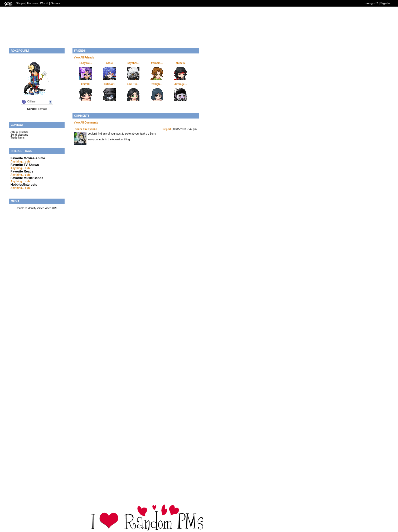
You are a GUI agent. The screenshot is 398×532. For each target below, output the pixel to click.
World (44, 3)
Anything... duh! (21, 162)
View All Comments (86, 123)
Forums (32, 3)
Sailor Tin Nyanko (86, 129)
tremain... (157, 63)
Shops (20, 3)
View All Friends (84, 58)
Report (167, 129)
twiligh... (157, 84)
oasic (109, 63)
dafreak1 (109, 84)
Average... (180, 84)
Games (55, 3)
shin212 (180, 63)
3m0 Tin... (133, 84)
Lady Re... (86, 63)
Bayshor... (133, 63)
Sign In (385, 3)
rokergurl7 (371, 3)
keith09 (86, 84)
